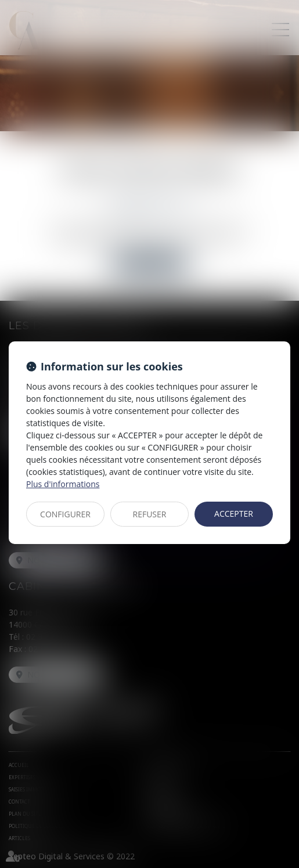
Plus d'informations (63, 484)
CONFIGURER (65, 514)
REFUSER (150, 514)
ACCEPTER (234, 514)
